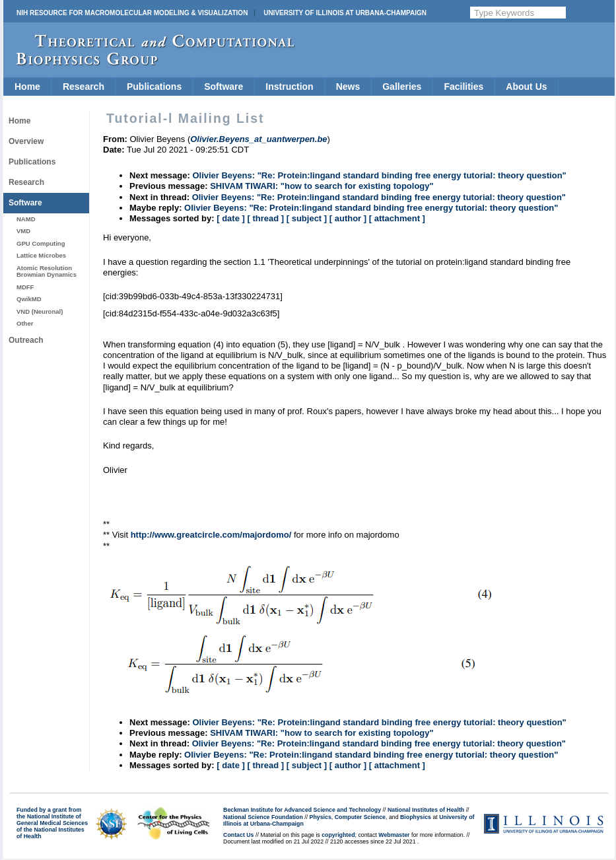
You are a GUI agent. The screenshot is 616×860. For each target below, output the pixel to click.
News (348, 87)
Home (27, 87)
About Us (526, 87)
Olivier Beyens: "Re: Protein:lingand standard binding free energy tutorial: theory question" (379, 175)
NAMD (26, 219)
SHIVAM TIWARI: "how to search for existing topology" (322, 186)
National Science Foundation (263, 817)
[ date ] (231, 218)
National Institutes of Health (426, 810)
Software (223, 87)
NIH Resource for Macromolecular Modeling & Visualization (132, 13)
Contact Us (238, 835)
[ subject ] (307, 218)
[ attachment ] (397, 218)
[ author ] (348, 218)
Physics (321, 817)
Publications (154, 87)
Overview (26, 141)
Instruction (289, 87)
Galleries (402, 87)
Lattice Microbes (41, 255)
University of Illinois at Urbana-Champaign (345, 13)
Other (25, 323)
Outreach (26, 340)
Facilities (463, 87)
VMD (23, 231)
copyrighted (338, 835)
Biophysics (416, 817)
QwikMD (29, 299)
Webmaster (394, 835)
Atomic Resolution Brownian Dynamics (47, 271)
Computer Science (360, 817)
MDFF (25, 287)
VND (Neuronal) (40, 311)
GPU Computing (41, 243)
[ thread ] (265, 218)
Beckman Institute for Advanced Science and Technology (302, 810)
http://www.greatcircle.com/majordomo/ (211, 535)
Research (84, 87)
